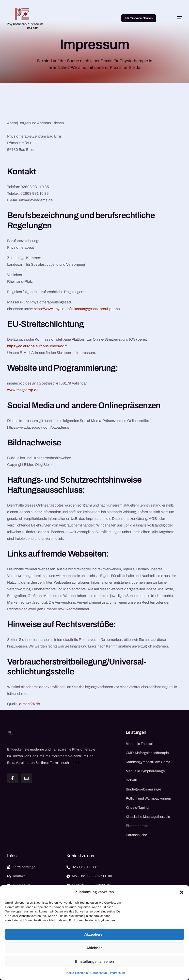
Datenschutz (99, 973)
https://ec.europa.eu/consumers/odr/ (37, 346)
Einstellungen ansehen (94, 962)
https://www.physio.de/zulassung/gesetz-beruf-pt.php (77, 309)
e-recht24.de (30, 704)
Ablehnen (94, 948)
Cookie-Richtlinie (76, 973)
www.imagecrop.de (23, 390)
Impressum (117, 973)
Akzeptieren (94, 934)
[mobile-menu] (174, 18)
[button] (182, 892)
